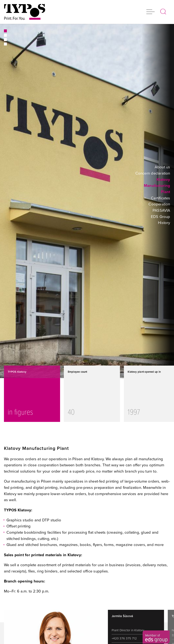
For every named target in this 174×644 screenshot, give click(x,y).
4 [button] (5, 44)
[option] (87, 201)
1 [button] (5, 31)
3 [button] (5, 40)
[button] (151, 12)
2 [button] (5, 35)
